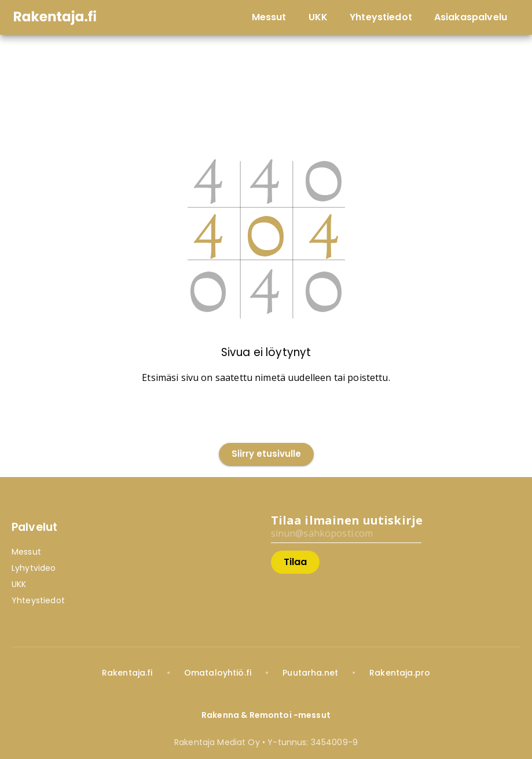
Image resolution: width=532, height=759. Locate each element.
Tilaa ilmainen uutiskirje (347, 520)
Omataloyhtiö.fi (218, 673)
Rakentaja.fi (127, 673)
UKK (19, 584)
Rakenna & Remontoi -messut (266, 715)
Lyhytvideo (34, 568)
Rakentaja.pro (400, 673)
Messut (26, 552)
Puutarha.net (310, 673)
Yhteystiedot (38, 600)
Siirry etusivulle (266, 454)
